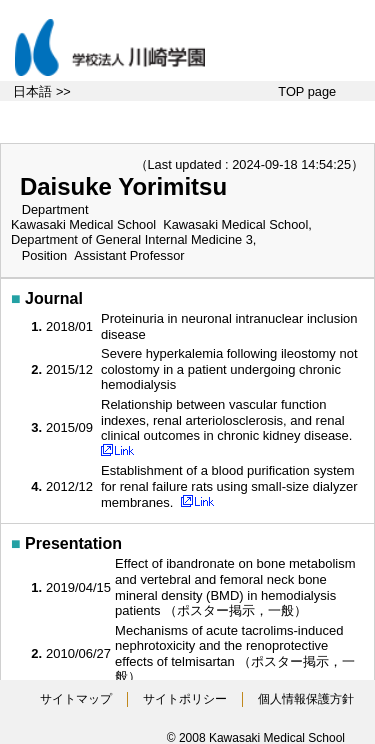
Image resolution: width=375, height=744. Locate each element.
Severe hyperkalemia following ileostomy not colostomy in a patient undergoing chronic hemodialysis (229, 369)
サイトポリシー (185, 699)
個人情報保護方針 (306, 699)
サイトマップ (76, 699)
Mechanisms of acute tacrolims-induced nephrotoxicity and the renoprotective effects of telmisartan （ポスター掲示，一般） (235, 654)
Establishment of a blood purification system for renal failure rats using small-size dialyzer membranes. (229, 486)
